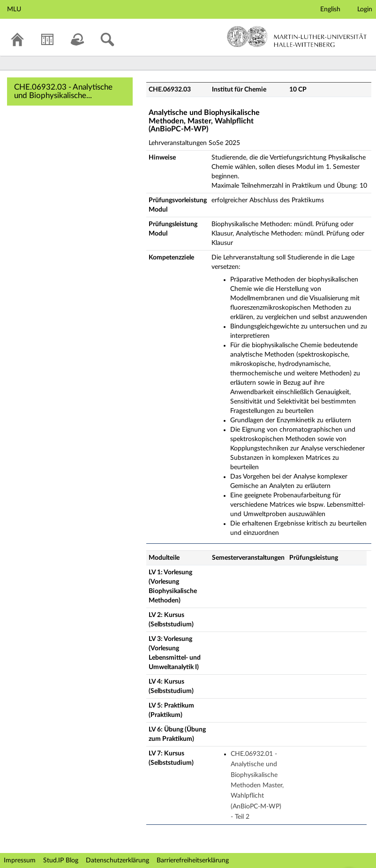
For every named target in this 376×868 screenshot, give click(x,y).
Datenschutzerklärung (117, 860)
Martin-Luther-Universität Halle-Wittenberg (297, 37)
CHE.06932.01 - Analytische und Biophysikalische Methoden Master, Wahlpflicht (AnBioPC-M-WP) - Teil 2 (257, 785)
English (330, 9)
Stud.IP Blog (61, 860)
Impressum (20, 860)
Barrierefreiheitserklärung (193, 860)
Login (365, 9)
